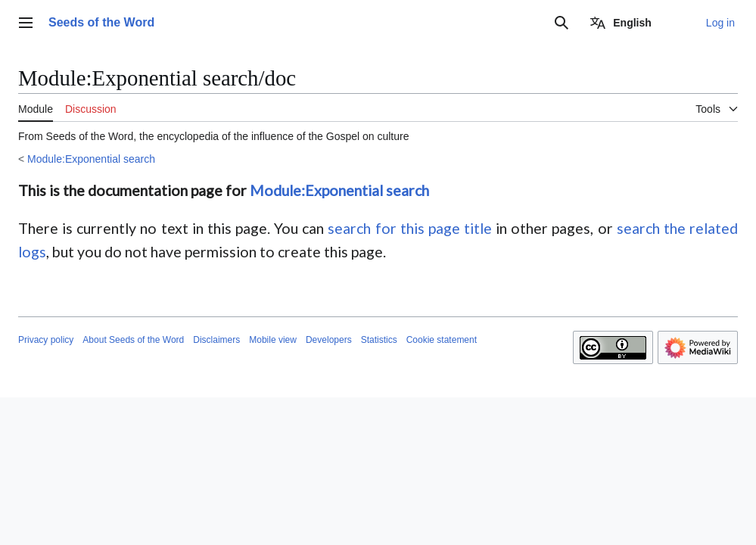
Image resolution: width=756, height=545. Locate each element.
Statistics (379, 340)
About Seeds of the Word (133, 340)
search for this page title (410, 228)
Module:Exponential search (91, 159)
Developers (329, 340)
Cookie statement (442, 340)
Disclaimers (216, 340)
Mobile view (273, 340)
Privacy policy (46, 340)
